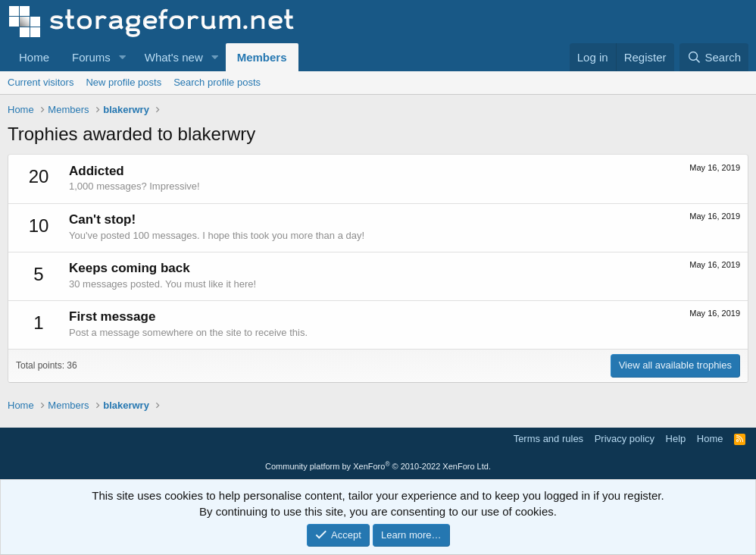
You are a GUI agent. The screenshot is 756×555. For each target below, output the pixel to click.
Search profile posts (217, 82)
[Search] (714, 57)
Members (262, 57)
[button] (123, 57)
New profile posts (123, 82)
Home (34, 57)
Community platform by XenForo (378, 466)
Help (676, 439)
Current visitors (41, 82)
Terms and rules (548, 439)
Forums (91, 57)
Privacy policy (625, 439)
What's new (174, 57)
